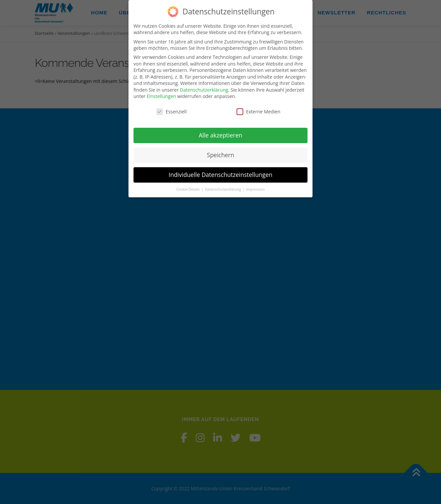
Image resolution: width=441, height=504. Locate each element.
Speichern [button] (220, 155)
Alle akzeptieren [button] (220, 135)
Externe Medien (258, 112)
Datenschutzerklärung (204, 90)
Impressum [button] (255, 189)
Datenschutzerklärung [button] (223, 189)
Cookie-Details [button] (189, 189)
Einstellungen (161, 96)
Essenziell (171, 112)
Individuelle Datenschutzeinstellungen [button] (220, 175)
